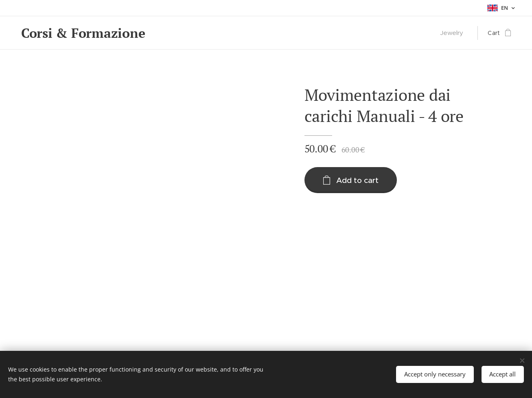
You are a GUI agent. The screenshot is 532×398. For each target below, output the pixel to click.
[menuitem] (454, 33)
